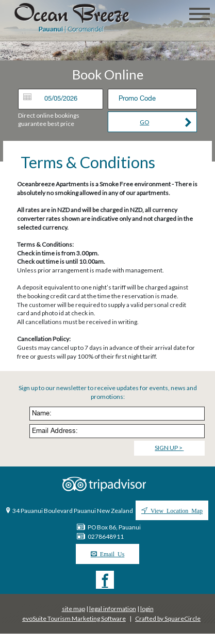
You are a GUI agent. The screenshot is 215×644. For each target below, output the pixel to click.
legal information (113, 609)
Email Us (111, 554)
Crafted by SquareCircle (168, 618)
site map (73, 609)
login (147, 609)
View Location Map (175, 510)
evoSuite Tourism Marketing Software (74, 618)
